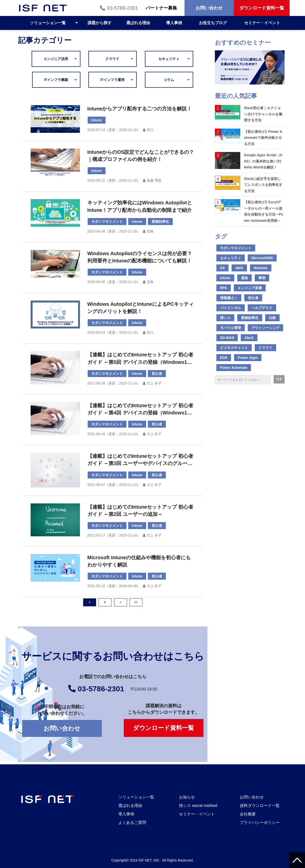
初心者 (157, 374)
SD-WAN (227, 338)
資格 (244, 278)
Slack (249, 338)
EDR (224, 358)
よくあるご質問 (132, 823)
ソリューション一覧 (48, 23)
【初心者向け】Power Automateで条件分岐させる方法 (263, 138)
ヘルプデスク (262, 308)
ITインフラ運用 (114, 80)
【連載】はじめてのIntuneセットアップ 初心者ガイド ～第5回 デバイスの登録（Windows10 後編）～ (140, 359)
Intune (97, 120)
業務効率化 (160, 222)
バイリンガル (231, 308)
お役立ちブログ (213, 23)
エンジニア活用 (59, 59)
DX (222, 268)
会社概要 (248, 814)
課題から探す (100, 23)
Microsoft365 (262, 258)
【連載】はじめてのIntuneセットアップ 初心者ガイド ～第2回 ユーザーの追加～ (140, 511)
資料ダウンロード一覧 (260, 806)
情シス (225, 318)
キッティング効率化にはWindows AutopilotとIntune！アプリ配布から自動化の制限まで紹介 (140, 206)
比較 (272, 318)
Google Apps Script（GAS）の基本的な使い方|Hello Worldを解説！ (263, 161)
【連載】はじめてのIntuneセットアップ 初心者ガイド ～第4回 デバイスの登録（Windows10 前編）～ (140, 410)
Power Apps (248, 358)
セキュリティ (171, 59)
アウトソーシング (265, 328)
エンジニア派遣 (250, 288)
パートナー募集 (161, 8)
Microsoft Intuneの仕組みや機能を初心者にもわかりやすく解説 (139, 561)
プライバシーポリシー (260, 823)
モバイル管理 (231, 328)
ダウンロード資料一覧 (262, 8)
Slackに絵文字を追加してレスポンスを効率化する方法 (263, 185)
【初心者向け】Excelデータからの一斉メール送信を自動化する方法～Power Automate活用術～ (264, 211)
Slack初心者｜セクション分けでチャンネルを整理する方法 (263, 114)
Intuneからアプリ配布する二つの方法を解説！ (140, 109)
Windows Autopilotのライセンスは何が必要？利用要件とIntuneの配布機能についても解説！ (140, 257)
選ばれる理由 (138, 23)
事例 (262, 278)
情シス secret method (198, 806)
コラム (174, 80)
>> (136, 602)
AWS (239, 268)
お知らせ (187, 797)
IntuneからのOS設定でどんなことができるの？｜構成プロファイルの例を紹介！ (141, 156)
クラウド (118, 59)
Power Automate (234, 368)
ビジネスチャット (234, 348)
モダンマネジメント (107, 222)
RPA (224, 288)
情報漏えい (229, 298)
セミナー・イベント (262, 23)
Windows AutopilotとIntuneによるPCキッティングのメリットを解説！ (141, 308)
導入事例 (174, 23)
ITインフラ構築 (60, 80)
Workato (261, 268)
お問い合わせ (209, 8)
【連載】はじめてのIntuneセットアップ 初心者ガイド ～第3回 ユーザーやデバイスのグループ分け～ (140, 460)
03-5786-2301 (123, 8)
